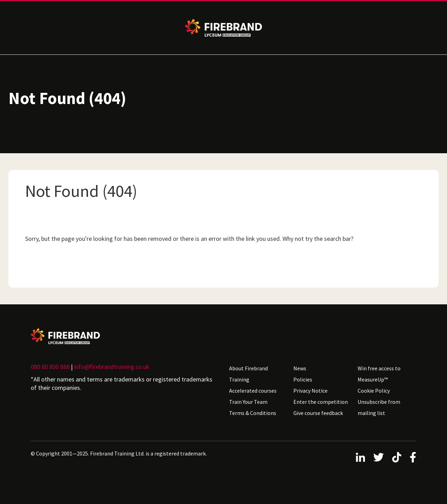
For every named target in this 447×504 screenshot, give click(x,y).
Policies (303, 379)
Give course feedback (318, 413)
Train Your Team (248, 402)
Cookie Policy (374, 391)
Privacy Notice (310, 391)
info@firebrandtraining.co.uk (112, 367)
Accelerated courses (253, 391)
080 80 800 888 (50, 367)
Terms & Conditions (253, 413)
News (300, 368)
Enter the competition (321, 402)
